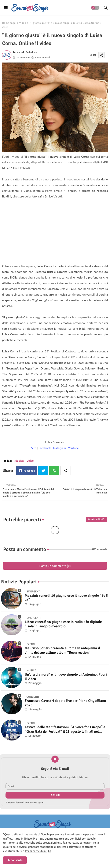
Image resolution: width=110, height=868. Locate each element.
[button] (95, 8)
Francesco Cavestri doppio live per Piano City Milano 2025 (65, 703)
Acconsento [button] (15, 860)
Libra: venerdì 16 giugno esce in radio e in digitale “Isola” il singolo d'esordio (63, 624)
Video (23, 23)
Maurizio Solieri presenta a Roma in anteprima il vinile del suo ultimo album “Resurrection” (62, 650)
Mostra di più (96, 519)
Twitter (43, 471)
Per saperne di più (36, 851)
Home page (9, 23)
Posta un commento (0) (55, 566)
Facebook (29, 471)
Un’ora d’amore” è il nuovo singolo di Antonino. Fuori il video (66, 677)
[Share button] (65, 471)
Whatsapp (54, 471)
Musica (19, 461)
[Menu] (6, 8)
